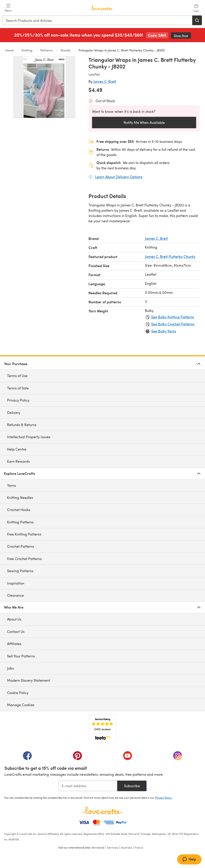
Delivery (14, 412)
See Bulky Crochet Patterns (173, 324)
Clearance (15, 595)
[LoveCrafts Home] (102, 810)
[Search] (197, 20)
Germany (113, 847)
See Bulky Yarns (164, 331)
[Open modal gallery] (44, 87)
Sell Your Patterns (21, 656)
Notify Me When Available (144, 122)
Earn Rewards (18, 461)
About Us (14, 619)
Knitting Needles (20, 497)
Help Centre (17, 449)
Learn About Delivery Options (119, 177)
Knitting (27, 50)
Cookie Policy (18, 693)
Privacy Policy (18, 400)
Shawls (65, 50)
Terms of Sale (18, 388)
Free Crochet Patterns (24, 559)
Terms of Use (17, 376)
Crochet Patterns (21, 546)
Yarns (11, 485)
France (139, 847)
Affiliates (14, 644)
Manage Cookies (21, 705)
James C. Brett (105, 81)
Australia (127, 847)
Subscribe (132, 786)
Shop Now (182, 35)
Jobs (10, 668)
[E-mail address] (88, 786)
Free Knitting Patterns (24, 534)
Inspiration (16, 583)
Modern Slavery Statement (29, 680)
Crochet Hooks (19, 510)
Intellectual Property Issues (29, 437)
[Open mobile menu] (8, 8)
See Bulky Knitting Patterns (173, 317)
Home (10, 50)
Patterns (46, 50)
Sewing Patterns (20, 571)
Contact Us (16, 631)
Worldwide (98, 847)
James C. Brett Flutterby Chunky (170, 256)
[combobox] (98, 20)
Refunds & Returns (22, 425)
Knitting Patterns (20, 522)
